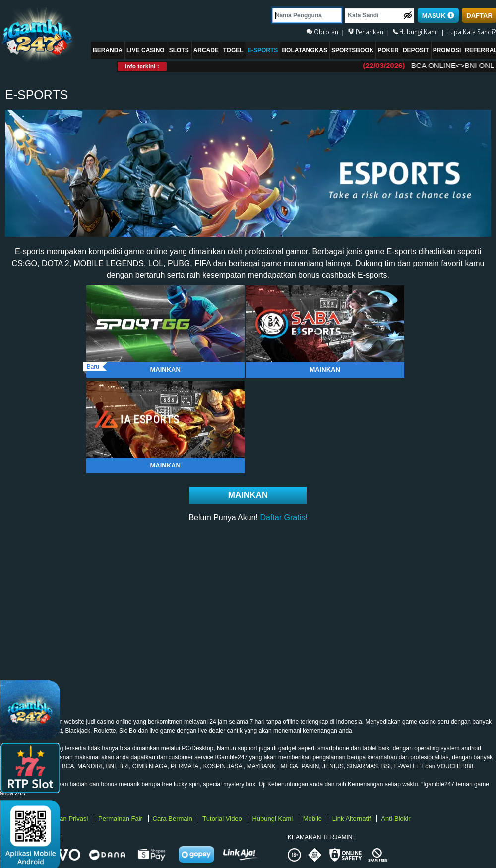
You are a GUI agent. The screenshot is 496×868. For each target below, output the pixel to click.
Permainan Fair (121, 819)
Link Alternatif (353, 819)
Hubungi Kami (273, 819)
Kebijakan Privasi (64, 819)
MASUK (438, 16)
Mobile (313, 819)
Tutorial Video (223, 819)
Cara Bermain (174, 819)
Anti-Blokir (396, 819)
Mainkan (165, 369)
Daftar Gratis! (283, 517)
